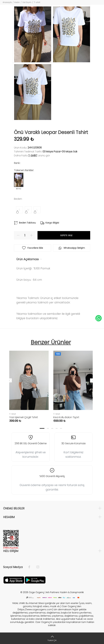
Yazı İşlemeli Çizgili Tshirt (24, 417)
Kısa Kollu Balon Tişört (66, 417)
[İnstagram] (36, 567)
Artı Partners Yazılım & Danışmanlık (65, 592)
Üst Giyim (27, 2)
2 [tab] (48, 428)
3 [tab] (52, 428)
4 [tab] (57, 428)
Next (92, 380)
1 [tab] (42, 428)
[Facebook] (31, 567)
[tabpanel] (29, 383)
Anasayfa (7, 2)
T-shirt (37, 2)
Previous (10, 380)
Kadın (17, 2)
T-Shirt (33, 155)
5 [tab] (61, 428)
